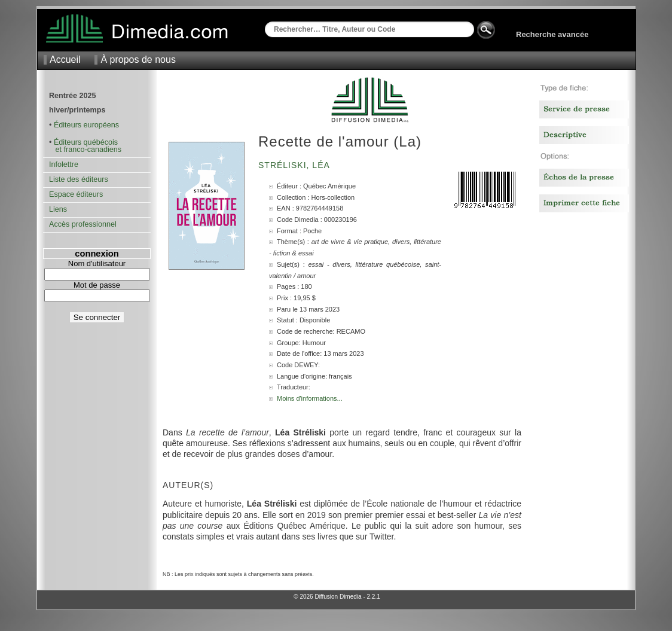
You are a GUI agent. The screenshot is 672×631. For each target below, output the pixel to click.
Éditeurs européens (86, 125)
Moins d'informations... (310, 398)
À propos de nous (138, 60)
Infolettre (64, 164)
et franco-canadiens (85, 150)
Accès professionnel (83, 224)
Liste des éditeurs (79, 179)
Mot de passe (97, 285)
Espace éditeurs (76, 194)
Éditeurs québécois (86, 142)
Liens (58, 209)
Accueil (65, 60)
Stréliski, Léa (295, 165)
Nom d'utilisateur (97, 263)
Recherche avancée (552, 34)
